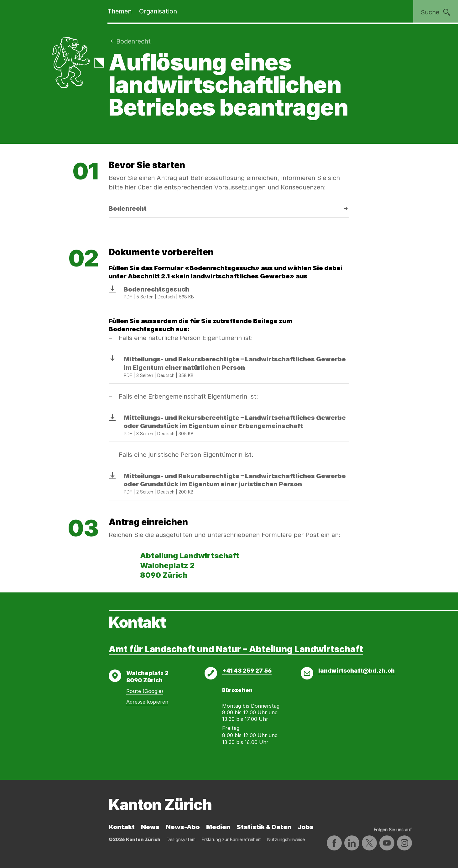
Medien (218, 827)
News (150, 827)
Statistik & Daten (264, 827)
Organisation (158, 11)
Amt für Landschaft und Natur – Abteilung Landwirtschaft (236, 649)
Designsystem (181, 839)
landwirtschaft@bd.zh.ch (357, 671)
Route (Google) (145, 691)
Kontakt (122, 827)
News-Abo (183, 827)
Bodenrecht (133, 41)
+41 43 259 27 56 (247, 671)
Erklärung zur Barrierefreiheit (231, 839)
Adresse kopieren (147, 702)
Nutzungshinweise (286, 839)
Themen (120, 11)
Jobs (306, 827)
